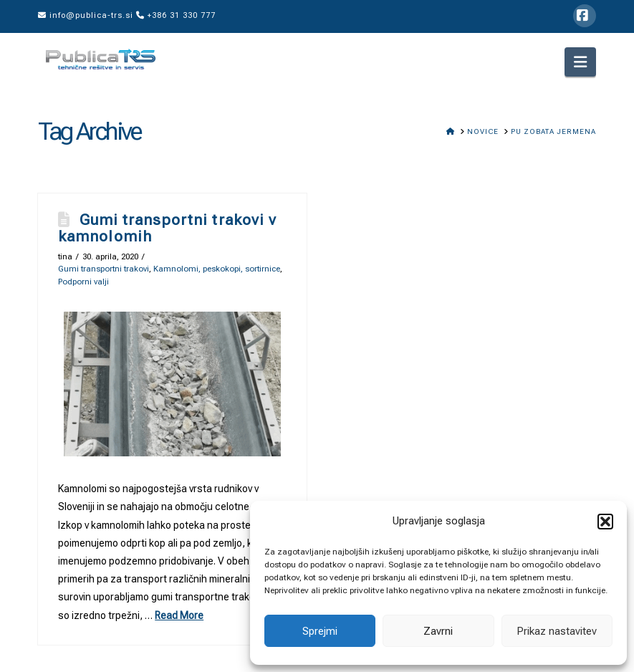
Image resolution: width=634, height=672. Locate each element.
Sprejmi (320, 631)
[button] (605, 522)
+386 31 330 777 (176, 15)
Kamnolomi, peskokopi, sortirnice (217, 269)
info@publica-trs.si (86, 15)
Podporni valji (83, 282)
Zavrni (438, 631)
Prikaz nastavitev (557, 631)
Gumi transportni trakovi (104, 269)
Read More (179, 615)
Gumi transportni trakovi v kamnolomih (167, 228)
